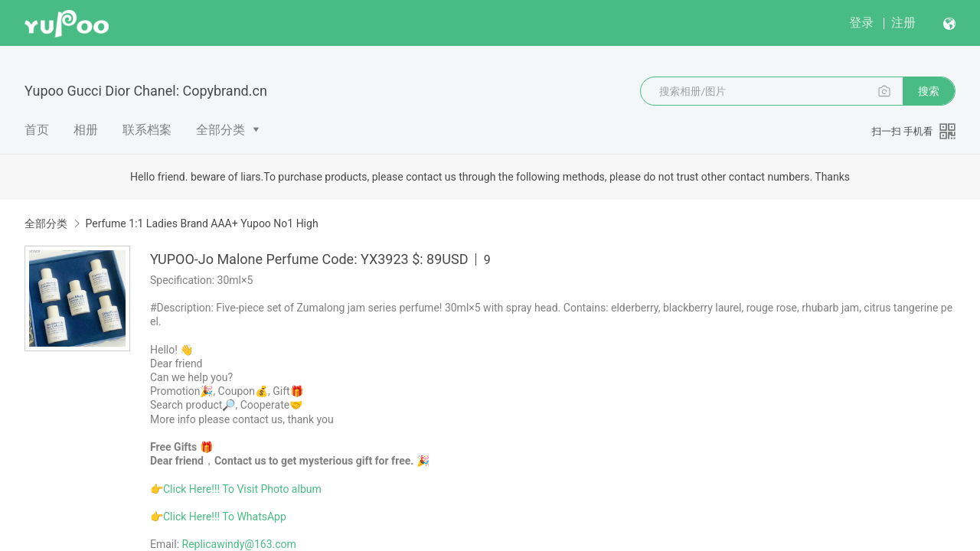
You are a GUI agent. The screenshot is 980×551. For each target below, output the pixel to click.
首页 (37, 130)
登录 (861, 23)
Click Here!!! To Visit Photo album (242, 489)
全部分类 (220, 130)
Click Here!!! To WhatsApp (225, 517)
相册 (86, 130)
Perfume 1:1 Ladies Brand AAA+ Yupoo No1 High (201, 223)
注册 (903, 23)
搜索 (929, 91)
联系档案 (147, 130)
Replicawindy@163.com (239, 544)
